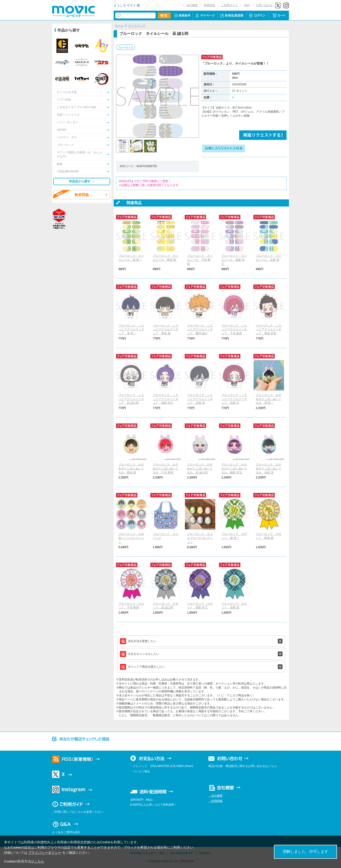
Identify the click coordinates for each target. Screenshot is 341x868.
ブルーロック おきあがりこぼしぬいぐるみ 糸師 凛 (269, 468)
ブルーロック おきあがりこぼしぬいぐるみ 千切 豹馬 (166, 468)
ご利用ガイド (229, 5)
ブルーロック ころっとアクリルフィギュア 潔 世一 (131, 330)
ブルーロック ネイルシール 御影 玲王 (234, 260)
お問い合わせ (264, 5)
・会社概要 (215, 796)
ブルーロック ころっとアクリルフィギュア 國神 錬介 (200, 330)
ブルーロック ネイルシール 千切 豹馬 (200, 260)
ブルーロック (126, 47)
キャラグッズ (137, 26)
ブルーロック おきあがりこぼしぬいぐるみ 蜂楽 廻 (131, 468)
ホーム (119, 26)
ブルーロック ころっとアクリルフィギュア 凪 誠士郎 (131, 399)
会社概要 (192, 5)
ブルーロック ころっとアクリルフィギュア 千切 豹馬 (234, 330)
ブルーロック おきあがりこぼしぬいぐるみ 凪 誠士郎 (200, 468)
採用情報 (209, 5)
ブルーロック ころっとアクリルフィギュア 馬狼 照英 (269, 330)
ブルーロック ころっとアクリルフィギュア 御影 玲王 (166, 399)
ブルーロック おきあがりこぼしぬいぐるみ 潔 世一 (269, 399)
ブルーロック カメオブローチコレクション (200, 538)
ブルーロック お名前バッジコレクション (131, 538)
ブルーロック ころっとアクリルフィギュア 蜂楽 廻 (166, 330)
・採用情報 (215, 801)
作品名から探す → (82, 181)
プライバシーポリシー (45, 853)
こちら (39, 861)
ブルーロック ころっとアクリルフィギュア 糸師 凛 (200, 399)
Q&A (247, 5)
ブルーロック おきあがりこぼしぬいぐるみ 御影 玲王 (234, 468)
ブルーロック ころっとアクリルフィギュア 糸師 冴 (234, 399)
